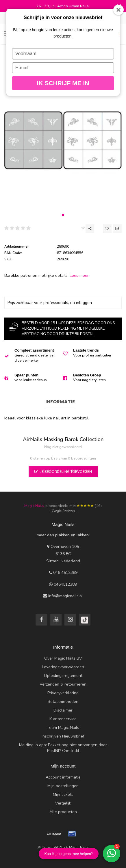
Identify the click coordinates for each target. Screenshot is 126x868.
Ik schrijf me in (63, 83)
